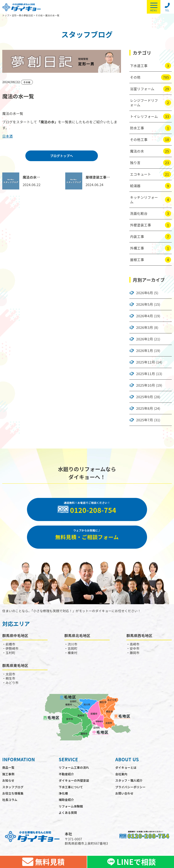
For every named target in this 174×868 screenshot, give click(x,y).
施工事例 (8, 775)
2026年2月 (145, 339)
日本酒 (7, 136)
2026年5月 (145, 304)
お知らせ (8, 782)
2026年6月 (145, 293)
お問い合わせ (124, 795)
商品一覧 (8, 769)
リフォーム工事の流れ (74, 769)
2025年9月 (145, 397)
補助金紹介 (66, 801)
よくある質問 (68, 814)
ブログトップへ (62, 156)
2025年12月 (146, 362)
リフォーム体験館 (71, 807)
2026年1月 (145, 351)
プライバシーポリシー (130, 788)
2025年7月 (145, 420)
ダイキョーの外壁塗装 (74, 782)
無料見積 (43, 862)
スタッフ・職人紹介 (129, 782)
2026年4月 (145, 316)
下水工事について (71, 788)
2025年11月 (146, 374)
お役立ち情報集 (13, 795)
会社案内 (121, 775)
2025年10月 (146, 385)
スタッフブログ (13, 788)
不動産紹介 (66, 775)
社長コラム (10, 801)
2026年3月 (145, 327)
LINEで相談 (131, 862)
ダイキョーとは (126, 769)
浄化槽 (63, 795)
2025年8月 (145, 408)
